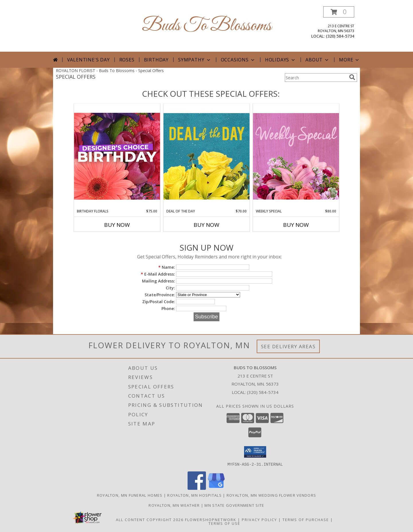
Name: (167, 267)
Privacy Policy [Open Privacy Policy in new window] (259, 519)
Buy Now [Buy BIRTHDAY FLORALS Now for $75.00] (117, 225)
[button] (339, 12)
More (349, 60)
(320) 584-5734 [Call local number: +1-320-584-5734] (340, 36)
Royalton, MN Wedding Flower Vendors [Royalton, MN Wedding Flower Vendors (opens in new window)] (271, 495)
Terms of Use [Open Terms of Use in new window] (224, 523)
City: (170, 288)
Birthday (156, 60)
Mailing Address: (158, 281)
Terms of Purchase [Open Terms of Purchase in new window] (306, 519)
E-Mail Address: (158, 274)
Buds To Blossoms (207, 26)
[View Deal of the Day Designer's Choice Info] (206, 156)
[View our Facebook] (197, 488)
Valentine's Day (88, 60)
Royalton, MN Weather (174, 505)
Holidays (280, 60)
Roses (127, 60)
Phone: (168, 308)
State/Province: (160, 295)
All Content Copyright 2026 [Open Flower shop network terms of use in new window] (150, 519)
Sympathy (195, 60)
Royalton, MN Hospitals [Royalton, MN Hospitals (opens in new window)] (194, 495)
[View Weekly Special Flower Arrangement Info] (296, 156)
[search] (352, 77)
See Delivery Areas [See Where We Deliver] (288, 346)
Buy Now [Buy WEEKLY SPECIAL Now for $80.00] (296, 225)
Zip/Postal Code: (159, 302)
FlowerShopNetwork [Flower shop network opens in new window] (211, 519)
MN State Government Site (234, 505)
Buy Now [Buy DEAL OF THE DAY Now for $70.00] (206, 225)
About (317, 60)
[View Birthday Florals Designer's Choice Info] (117, 156)
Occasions (238, 60)
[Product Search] (316, 78)
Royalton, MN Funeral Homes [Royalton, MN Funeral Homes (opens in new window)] (130, 495)
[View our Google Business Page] (216, 488)
